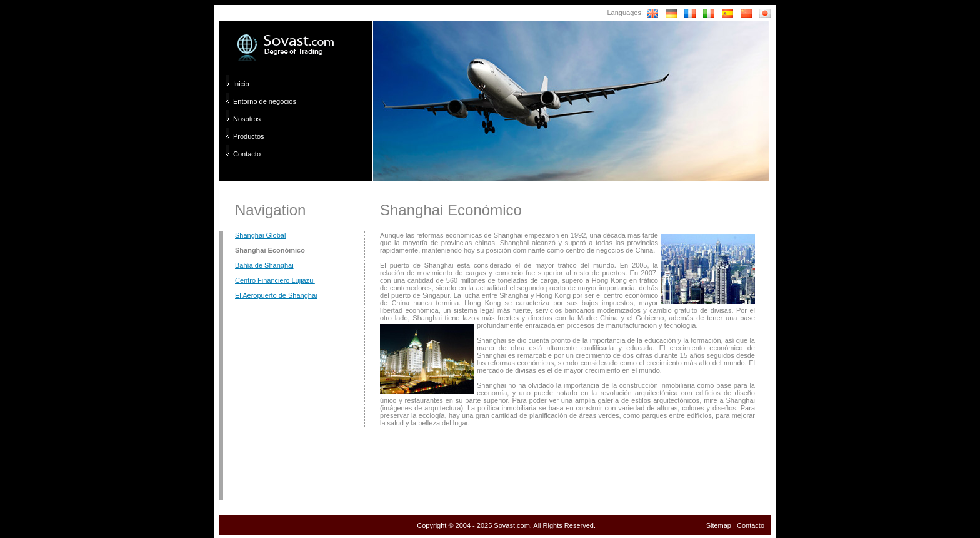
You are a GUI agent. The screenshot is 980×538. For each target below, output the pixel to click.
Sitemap (719, 525)
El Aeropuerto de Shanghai (276, 295)
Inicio (241, 84)
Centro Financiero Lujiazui (275, 280)
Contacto (247, 154)
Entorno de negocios (265, 101)
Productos (249, 136)
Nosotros (247, 119)
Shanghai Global (260, 235)
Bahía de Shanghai (264, 265)
